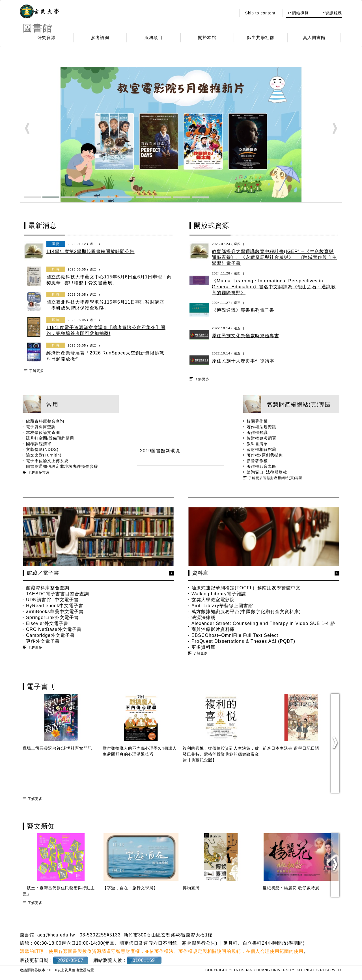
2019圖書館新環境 (160, 451)
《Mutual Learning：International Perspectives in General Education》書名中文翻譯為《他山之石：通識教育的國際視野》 (274, 287)
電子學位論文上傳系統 (47, 461)
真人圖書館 (314, 37)
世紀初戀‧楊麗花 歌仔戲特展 (291, 888)
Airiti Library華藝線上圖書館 (222, 606)
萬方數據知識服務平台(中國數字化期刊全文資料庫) (246, 612)
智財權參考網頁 (261, 438)
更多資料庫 (203, 647)
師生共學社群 (261, 37)
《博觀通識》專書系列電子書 (243, 310)
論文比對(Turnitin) (44, 455)
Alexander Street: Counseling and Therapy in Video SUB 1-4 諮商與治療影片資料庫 (263, 626)
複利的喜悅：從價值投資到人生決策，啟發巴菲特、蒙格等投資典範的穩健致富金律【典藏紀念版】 (221, 754)
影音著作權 (257, 461)
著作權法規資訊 (261, 427)
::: (230, 13)
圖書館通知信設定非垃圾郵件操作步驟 (62, 466)
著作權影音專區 (261, 466)
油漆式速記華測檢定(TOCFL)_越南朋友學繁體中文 (246, 588)
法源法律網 (203, 617)
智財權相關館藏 (261, 449)
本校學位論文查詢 (43, 432)
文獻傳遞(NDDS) (42, 449)
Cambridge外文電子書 (50, 635)
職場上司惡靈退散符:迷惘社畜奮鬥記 (57, 748)
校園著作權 (257, 421)
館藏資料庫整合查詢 (45, 421)
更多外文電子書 (43, 641)
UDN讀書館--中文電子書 (52, 600)
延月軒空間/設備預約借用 (50, 438)
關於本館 (207, 37)
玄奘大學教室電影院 (213, 600)
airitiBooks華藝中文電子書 (55, 612)
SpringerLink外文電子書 (52, 617)
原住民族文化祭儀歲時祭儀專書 (245, 336)
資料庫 (200, 573)
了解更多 (36, 371)
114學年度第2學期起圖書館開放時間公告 (90, 251)
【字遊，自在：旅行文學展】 (130, 888)
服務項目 (154, 37)
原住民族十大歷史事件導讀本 (243, 361)
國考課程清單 (39, 444)
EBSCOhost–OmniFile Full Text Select (235, 635)
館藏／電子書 (43, 573)
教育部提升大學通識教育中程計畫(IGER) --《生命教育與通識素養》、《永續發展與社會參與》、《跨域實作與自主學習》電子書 (274, 257)
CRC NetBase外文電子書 (54, 629)
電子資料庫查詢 (41, 427)
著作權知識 (257, 432)
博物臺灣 (191, 888)
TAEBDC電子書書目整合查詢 (58, 594)
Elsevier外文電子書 (47, 623)
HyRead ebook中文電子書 (55, 606)
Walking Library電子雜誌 (219, 594)
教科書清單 (257, 444)
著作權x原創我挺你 (265, 455)
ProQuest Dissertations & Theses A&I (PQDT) (243, 641)
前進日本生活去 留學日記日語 (291, 748)
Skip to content (260, 13)
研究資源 (47, 37)
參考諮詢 (100, 37)
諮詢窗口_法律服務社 (267, 472)
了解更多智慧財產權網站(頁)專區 (275, 478)
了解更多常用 (39, 472)
